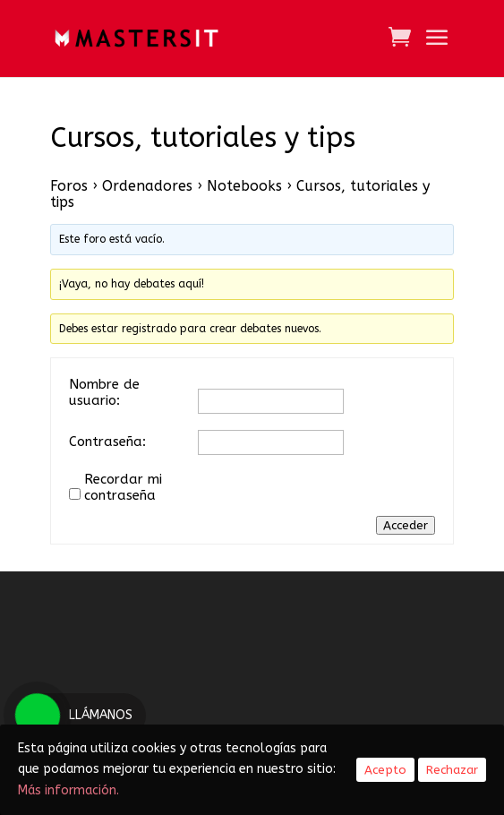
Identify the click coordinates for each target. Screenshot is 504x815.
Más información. (72, 790)
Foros (69, 186)
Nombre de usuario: (104, 392)
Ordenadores (147, 186)
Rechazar (452, 770)
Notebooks (244, 186)
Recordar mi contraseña (123, 487)
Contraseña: (107, 442)
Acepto (385, 770)
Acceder (406, 525)
